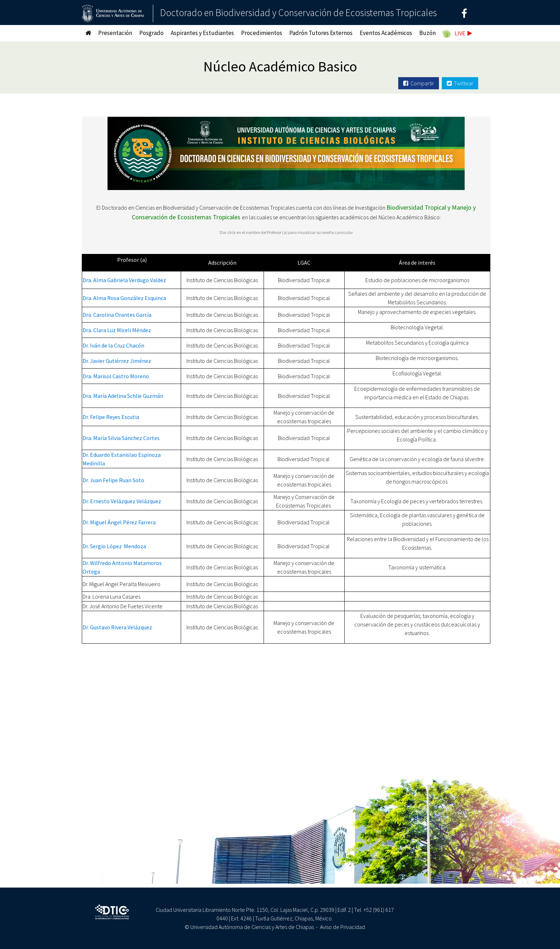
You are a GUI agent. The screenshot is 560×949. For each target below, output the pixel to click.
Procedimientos (262, 33)
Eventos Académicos (386, 33)
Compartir (419, 83)
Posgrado (151, 33)
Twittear (460, 83)
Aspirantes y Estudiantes (202, 33)
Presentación (115, 33)
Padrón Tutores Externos (321, 33)
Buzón (427, 33)
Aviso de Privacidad (342, 927)
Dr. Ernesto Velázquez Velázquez (122, 501)
